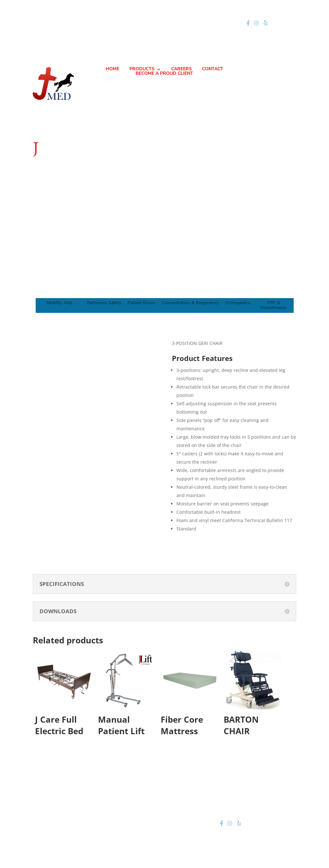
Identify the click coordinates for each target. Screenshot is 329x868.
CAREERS (182, 69)
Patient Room (141, 303)
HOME (112, 69)
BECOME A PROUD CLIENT (164, 74)
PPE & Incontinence (273, 305)
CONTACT (213, 69)
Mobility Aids (60, 303)
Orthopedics (238, 303)
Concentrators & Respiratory (190, 303)
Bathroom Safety (104, 303)
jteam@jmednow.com (167, 23)
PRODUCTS (142, 69)
